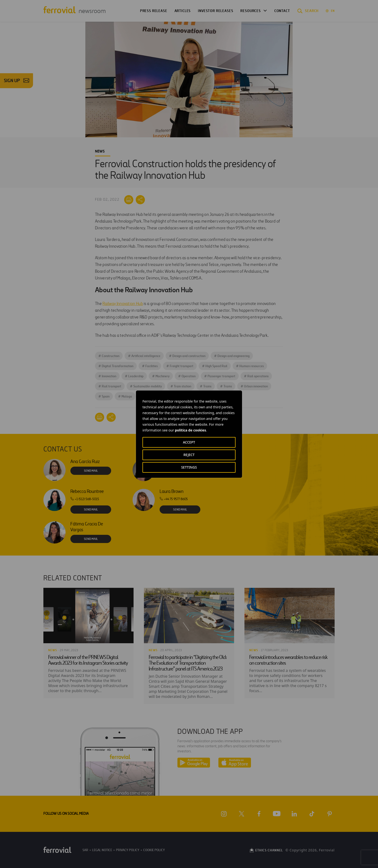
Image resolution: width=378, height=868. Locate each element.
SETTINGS (189, 467)
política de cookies (190, 430)
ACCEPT (189, 442)
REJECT (189, 455)
